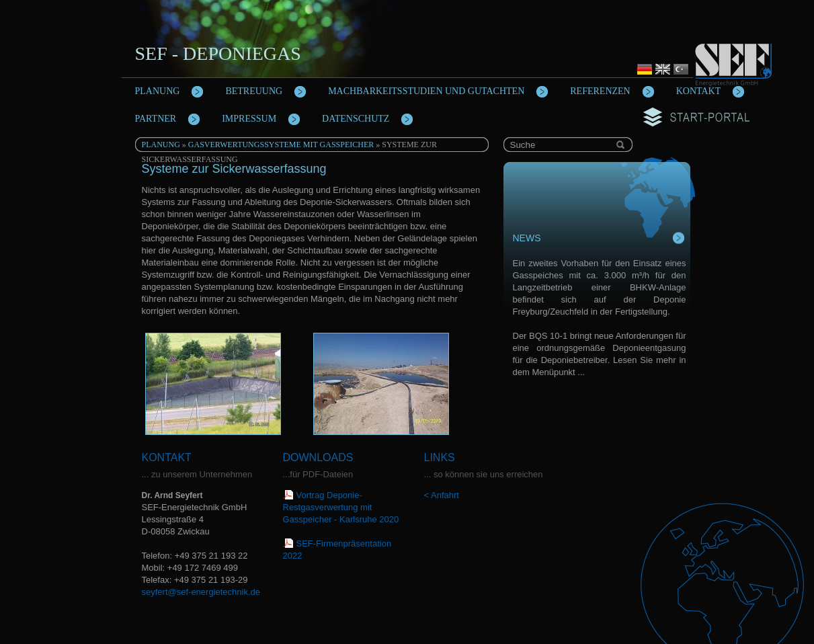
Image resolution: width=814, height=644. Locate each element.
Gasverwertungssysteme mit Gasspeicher (281, 145)
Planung (161, 145)
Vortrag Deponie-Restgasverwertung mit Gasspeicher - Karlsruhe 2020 (341, 507)
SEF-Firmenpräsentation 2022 (337, 550)
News (527, 238)
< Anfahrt (442, 495)
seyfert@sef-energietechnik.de (201, 592)
